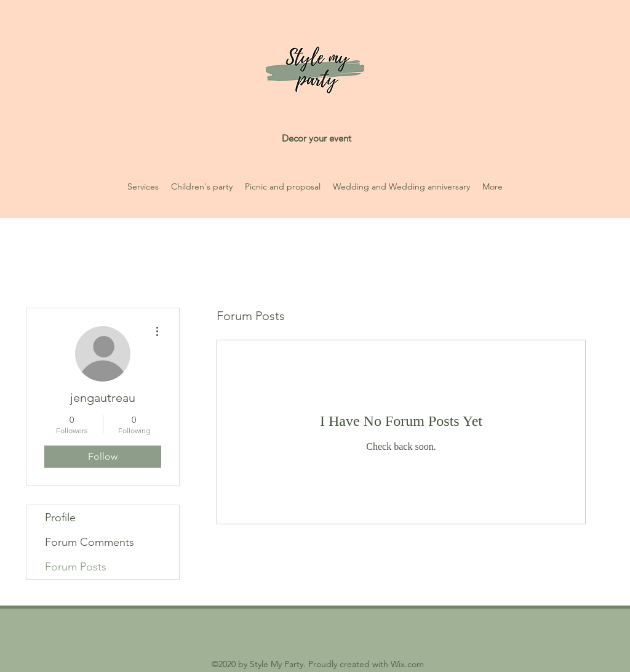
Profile (60, 518)
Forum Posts (76, 567)
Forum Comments (90, 542)
